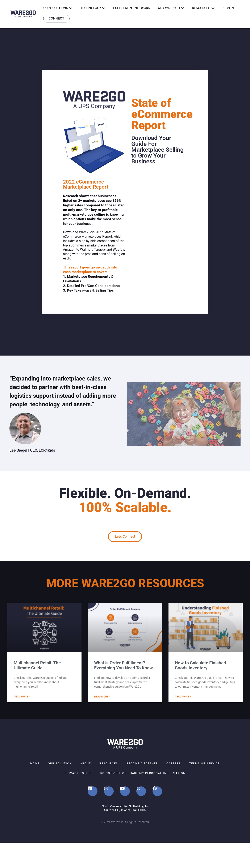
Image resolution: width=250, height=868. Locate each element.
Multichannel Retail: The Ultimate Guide (37, 665)
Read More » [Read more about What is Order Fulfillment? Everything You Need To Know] (102, 697)
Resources (109, 763)
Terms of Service (204, 763)
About (86, 763)
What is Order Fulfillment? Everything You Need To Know (124, 665)
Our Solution (60, 763)
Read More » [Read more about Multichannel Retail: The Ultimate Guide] (22, 697)
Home (35, 763)
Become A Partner (142, 763)
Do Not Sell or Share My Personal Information (143, 773)
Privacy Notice (78, 773)
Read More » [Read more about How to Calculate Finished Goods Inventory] (183, 697)
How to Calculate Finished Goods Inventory (200, 665)
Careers (174, 763)
